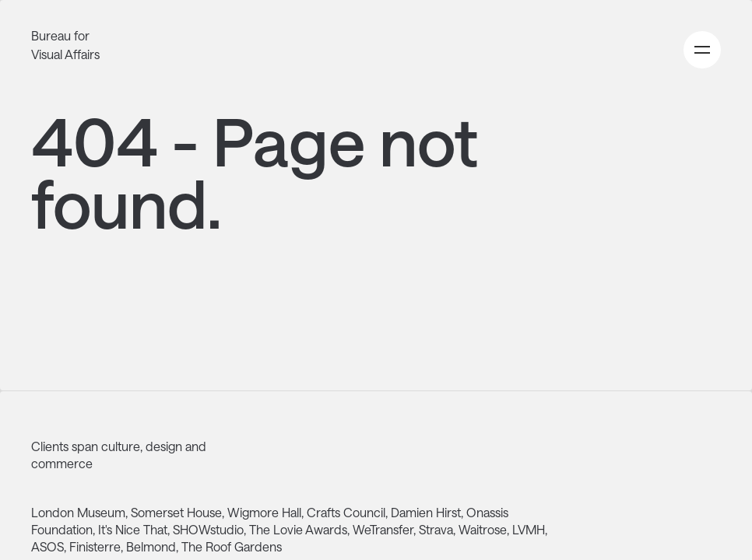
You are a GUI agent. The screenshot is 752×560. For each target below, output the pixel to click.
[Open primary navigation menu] (702, 50)
